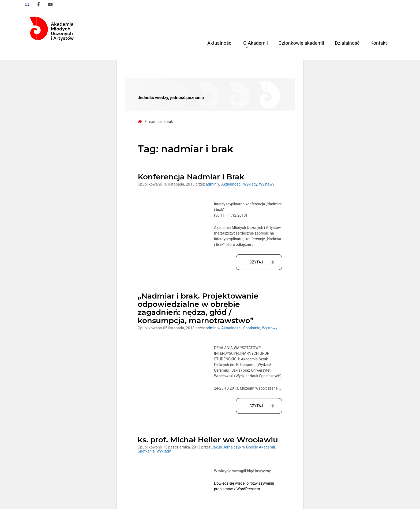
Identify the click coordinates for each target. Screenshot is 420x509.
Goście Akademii (261, 447)
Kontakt (379, 43)
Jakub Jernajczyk (227, 447)
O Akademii (256, 45)
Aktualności (220, 43)
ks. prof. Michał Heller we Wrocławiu (208, 440)
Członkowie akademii (301, 43)
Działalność (347, 43)
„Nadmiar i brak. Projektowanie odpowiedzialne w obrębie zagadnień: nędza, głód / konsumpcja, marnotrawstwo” (198, 308)
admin (212, 184)
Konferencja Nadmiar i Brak (191, 177)
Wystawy (267, 184)
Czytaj (266, 265)
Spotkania (252, 328)
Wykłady (250, 184)
